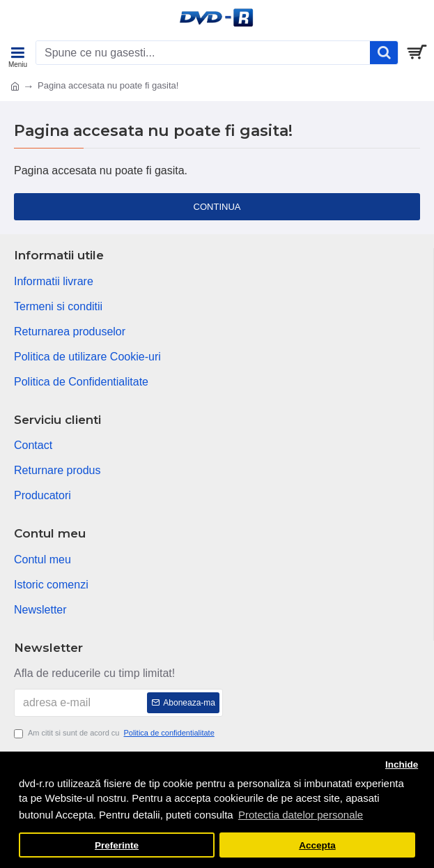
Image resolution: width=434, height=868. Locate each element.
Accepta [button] (317, 845)
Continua (217, 207)
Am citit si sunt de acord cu (115, 733)
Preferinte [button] (117, 845)
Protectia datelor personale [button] (301, 815)
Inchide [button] (402, 764)
